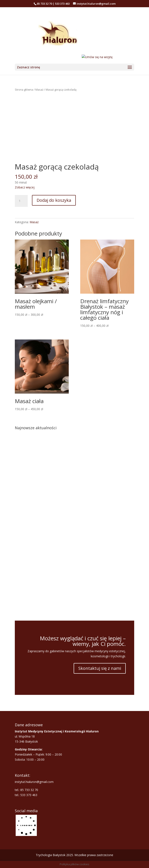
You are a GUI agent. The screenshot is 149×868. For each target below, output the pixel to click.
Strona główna (24, 90)
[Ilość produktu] (21, 201)
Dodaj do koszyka (54, 200)
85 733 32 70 (44, 4)
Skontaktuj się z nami (100, 668)
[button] (21, 524)
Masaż (39, 90)
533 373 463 (62, 4)
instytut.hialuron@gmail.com (34, 782)
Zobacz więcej (25, 187)
